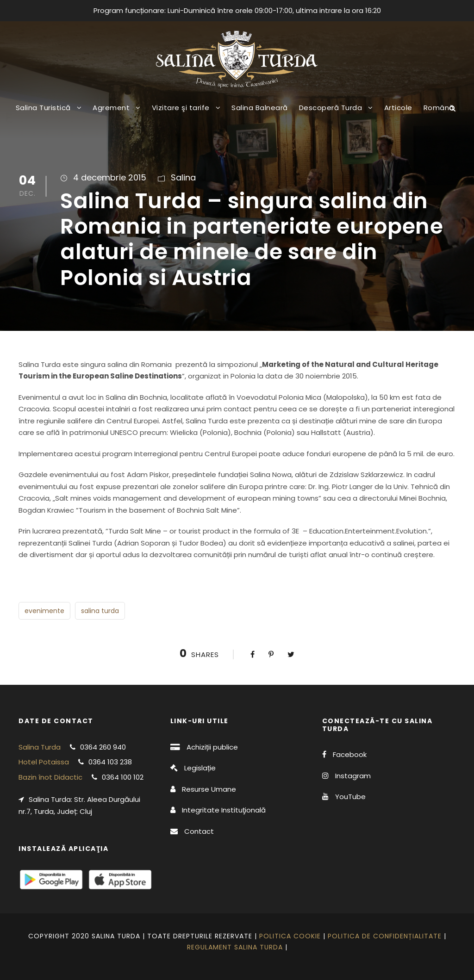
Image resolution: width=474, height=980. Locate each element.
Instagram (353, 776)
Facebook (350, 754)
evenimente (44, 611)
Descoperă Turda (331, 108)
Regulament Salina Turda (235, 947)
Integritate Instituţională (224, 810)
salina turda (100, 611)
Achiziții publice (212, 747)
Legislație (200, 768)
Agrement (111, 108)
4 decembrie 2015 (110, 177)
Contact (199, 831)
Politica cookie (290, 936)
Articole (398, 108)
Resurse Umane (209, 789)
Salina (183, 177)
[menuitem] (439, 115)
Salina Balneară (260, 108)
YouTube (350, 797)
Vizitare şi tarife (181, 108)
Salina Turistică (43, 108)
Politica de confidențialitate (385, 936)
